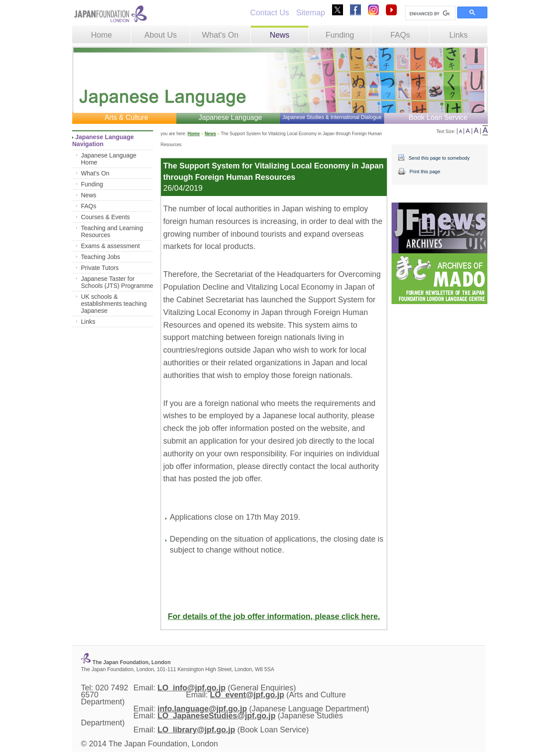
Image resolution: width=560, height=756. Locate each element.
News (279, 35)
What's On (220, 35)
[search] (429, 14)
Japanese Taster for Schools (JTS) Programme (117, 282)
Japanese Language (230, 117)
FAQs (400, 35)
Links (458, 35)
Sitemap (311, 13)
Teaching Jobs (101, 257)
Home (101, 35)
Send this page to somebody (439, 158)
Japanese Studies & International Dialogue (332, 117)
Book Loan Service (438, 117)
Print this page (425, 171)
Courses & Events (105, 217)
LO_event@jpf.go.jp (247, 695)
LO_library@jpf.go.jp (196, 730)
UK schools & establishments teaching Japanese (114, 304)
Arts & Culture (126, 117)
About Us (161, 35)
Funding (340, 35)
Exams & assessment (110, 246)
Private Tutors (100, 268)
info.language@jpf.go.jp (202, 709)
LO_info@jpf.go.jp (192, 688)
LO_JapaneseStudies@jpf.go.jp (217, 716)
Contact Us (270, 13)
